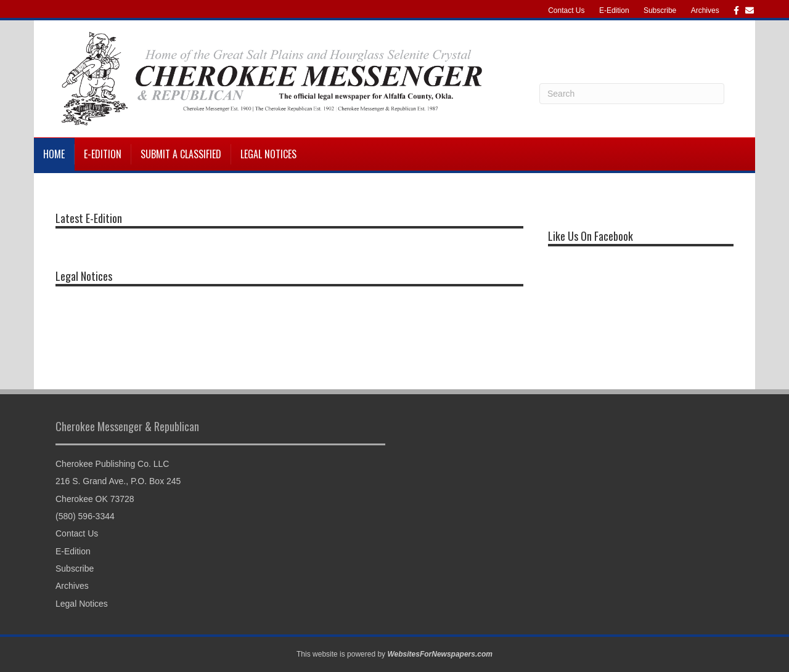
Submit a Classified (181, 154)
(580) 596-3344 (85, 516)
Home (54, 154)
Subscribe (660, 10)
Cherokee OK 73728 (95, 499)
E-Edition (614, 10)
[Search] (632, 94)
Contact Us (566, 10)
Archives (705, 10)
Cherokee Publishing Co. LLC (112, 464)
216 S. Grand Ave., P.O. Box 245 (118, 481)
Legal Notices (268, 154)
